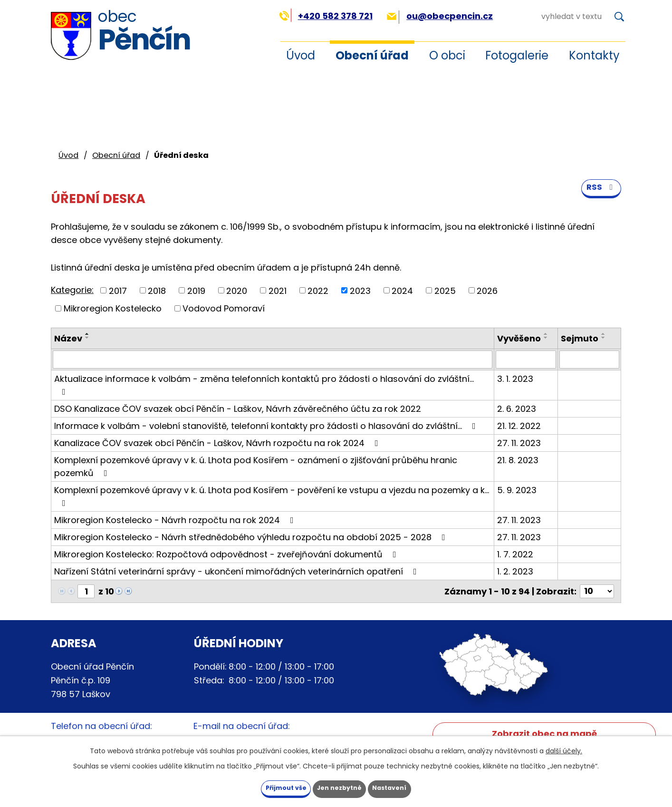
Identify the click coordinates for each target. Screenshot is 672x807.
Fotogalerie (517, 55)
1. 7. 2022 (515, 554)
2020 (237, 290)
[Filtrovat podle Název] (273, 360)
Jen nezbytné (340, 787)
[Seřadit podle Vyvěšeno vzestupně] (546, 334)
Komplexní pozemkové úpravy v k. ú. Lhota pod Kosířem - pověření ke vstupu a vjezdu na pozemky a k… (272, 496)
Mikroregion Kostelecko (113, 308)
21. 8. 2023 (518, 460)
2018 (157, 290)
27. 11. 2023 (519, 443)
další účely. (564, 749)
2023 (360, 290)
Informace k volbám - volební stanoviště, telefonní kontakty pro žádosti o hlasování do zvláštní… (267, 426)
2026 (487, 290)
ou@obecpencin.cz (440, 16)
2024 (402, 290)
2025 (445, 290)
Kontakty (594, 55)
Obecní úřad (372, 55)
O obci (447, 55)
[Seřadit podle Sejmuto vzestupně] (604, 334)
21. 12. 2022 (519, 426)
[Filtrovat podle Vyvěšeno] (526, 360)
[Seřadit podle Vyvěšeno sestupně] (546, 338)
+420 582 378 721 (326, 16)
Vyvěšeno (519, 338)
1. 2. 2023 (515, 571)
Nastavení (406, 787)
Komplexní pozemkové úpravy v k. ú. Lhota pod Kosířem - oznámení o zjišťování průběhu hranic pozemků (256, 467)
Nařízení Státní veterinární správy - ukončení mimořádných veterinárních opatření (237, 571)
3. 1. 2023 (515, 379)
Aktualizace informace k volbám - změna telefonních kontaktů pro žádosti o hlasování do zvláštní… (264, 384)
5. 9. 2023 (517, 490)
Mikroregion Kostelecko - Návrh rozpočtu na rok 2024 (176, 520)
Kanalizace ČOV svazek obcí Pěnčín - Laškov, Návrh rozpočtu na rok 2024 (218, 443)
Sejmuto (580, 338)
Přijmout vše (269, 787)
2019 (196, 290)
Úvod (301, 55)
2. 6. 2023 (517, 409)
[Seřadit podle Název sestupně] (87, 338)
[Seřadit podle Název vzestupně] (87, 334)
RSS (600, 196)
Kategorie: (72, 290)
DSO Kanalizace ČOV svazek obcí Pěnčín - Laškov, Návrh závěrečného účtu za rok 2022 (238, 409)
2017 (118, 290)
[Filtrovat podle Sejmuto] (589, 360)
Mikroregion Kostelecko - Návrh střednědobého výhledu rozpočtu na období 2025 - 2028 (252, 537)
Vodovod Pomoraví (224, 308)
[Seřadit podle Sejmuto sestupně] (604, 338)
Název (68, 338)
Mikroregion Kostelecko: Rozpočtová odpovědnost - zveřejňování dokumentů (227, 554)
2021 (278, 290)
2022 (318, 290)
